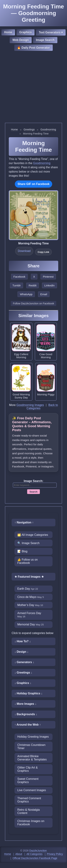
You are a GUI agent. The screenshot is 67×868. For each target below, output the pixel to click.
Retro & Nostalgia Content (28, 811)
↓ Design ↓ (21, 652)
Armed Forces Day (29, 615)
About (19, 854)
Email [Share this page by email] (44, 294)
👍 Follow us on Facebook (28, 561)
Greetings (29, 129)
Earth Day (28, 589)
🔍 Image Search (28, 543)
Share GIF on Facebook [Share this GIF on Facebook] (33, 184)
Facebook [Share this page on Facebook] (19, 277)
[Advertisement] (33, 87)
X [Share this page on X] (34, 277)
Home (8, 32)
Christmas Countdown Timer (31, 747)
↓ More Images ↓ (25, 704)
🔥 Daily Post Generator (33, 48)
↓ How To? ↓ (23, 641)
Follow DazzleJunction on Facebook (33, 303)
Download (24, 251)
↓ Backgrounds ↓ (26, 714)
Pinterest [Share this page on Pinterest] (48, 277)
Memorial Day (31, 624)
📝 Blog (22, 551)
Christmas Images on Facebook (31, 823)
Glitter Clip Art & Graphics (28, 769)
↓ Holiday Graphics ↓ (28, 693)
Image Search (45, 40)
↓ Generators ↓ (24, 662)
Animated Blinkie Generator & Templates (32, 758)
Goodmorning (48, 129)
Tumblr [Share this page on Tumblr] (17, 285)
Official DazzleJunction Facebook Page (35, 858)
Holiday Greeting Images (33, 737)
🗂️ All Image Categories (33, 535)
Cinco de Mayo (31, 597)
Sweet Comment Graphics (28, 780)
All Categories (34, 854)
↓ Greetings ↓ (23, 673)
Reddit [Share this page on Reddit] (33, 285)
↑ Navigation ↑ (24, 522)
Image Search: (33, 481)
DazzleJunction (38, 851)
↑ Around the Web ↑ (28, 725)
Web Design (21, 40)
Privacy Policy (55, 854)
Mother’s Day (30, 605)
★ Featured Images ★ (29, 577)
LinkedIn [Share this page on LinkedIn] (49, 285)
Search (33, 492)
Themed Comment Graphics (29, 800)
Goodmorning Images (30, 405)
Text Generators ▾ (51, 32)
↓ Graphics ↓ (23, 683)
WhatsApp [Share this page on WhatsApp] (26, 294)
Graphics (25, 32)
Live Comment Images (32, 790)
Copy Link (43, 252)
